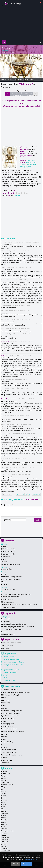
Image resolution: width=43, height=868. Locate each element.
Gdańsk (4, 791)
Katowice (4, 800)
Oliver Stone (11, 52)
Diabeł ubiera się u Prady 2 (12, 659)
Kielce (3, 802)
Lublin (3, 807)
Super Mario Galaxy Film (11, 670)
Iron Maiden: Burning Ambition (11, 577)
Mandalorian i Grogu (8, 551)
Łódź (3, 809)
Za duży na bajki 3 (7, 760)
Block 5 (4, 574)
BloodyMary (5, 341)
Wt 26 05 (17, 94)
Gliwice (3, 796)
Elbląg (3, 787)
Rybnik (3, 822)
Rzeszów (4, 824)
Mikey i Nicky (5, 621)
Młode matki (5, 557)
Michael (5, 675)
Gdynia (3, 794)
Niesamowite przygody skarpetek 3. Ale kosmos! (17, 627)
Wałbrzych (5, 842)
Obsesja (4, 582)
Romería (4, 747)
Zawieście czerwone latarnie (11, 564)
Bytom (3, 778)
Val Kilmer (23, 164)
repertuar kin (9, 80)
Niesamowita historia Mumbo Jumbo (14, 624)
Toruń (3, 835)
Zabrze (4, 846)
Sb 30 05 (36, 94)
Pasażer (4, 559)
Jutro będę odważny (8, 549)
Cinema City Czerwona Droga (11, 643)
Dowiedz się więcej (30, 859)
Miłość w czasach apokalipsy (11, 597)
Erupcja (4, 546)
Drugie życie (5, 700)
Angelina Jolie (31, 164)
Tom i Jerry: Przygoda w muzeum (12, 629)
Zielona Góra (5, 851)
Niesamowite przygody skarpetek (14, 662)
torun (14, 3)
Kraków (4, 805)
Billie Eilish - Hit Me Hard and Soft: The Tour (16, 594)
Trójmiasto (5, 837)
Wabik (3, 355)
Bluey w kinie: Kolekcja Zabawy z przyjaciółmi (16, 692)
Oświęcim (4, 813)
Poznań (4, 816)
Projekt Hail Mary (7, 742)
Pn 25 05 (12, 94)
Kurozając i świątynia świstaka (11, 579)
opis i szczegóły (19, 80)
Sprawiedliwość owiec (8, 607)
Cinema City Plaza (7, 645)
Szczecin (4, 833)
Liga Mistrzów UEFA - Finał (10, 716)
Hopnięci (4, 708)
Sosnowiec (5, 829)
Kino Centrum (6, 648)
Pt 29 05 (31, 94)
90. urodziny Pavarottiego (10, 690)
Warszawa (5, 840)
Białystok (4, 772)
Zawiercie (4, 848)
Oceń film (17, 196)
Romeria (4, 584)
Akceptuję (27, 864)
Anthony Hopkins (25, 167)
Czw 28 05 (26, 94)
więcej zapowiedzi (8, 635)
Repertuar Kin (12, 639)
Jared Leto (37, 162)
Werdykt (4, 562)
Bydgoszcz (5, 776)
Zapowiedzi (11, 613)
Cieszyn (4, 780)
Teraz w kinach (13, 686)
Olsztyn (4, 811)
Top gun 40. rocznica (8, 589)
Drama (3, 698)
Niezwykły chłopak (7, 602)
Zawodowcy (5, 632)
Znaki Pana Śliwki (7, 569)
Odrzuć (15, 864)
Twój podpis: (6, 520)
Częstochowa (6, 783)
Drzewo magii (6, 619)
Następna (36, 494)
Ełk (2, 789)
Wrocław (4, 844)
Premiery (9, 541)
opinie (32, 80)
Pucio (3, 745)
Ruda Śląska (5, 820)
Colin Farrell (29, 162)
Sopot (3, 826)
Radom (4, 818)
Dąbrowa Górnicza (7, 785)
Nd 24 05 (8, 94)
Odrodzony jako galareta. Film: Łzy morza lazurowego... (20, 604)
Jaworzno (4, 798)
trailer (27, 80)
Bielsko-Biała (6, 774)
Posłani (4, 739)
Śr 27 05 (22, 94)
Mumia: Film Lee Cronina (9, 729)
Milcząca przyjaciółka (8, 554)
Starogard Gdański (8, 831)
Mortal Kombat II (7, 599)
